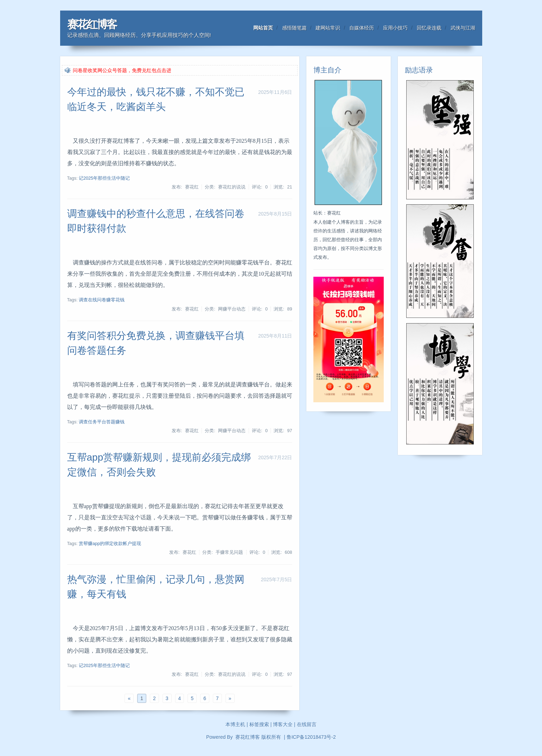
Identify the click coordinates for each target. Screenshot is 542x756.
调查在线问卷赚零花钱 (102, 300)
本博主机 (235, 724)
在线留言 (307, 724)
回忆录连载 (429, 28)
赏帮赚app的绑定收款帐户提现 (110, 544)
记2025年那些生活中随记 (104, 178)
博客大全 (283, 724)
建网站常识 (328, 28)
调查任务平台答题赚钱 (102, 422)
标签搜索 (259, 724)
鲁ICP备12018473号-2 (311, 737)
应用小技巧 (395, 28)
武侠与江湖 (463, 28)
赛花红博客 (92, 24)
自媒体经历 (362, 28)
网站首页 (263, 28)
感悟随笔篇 (294, 28)
